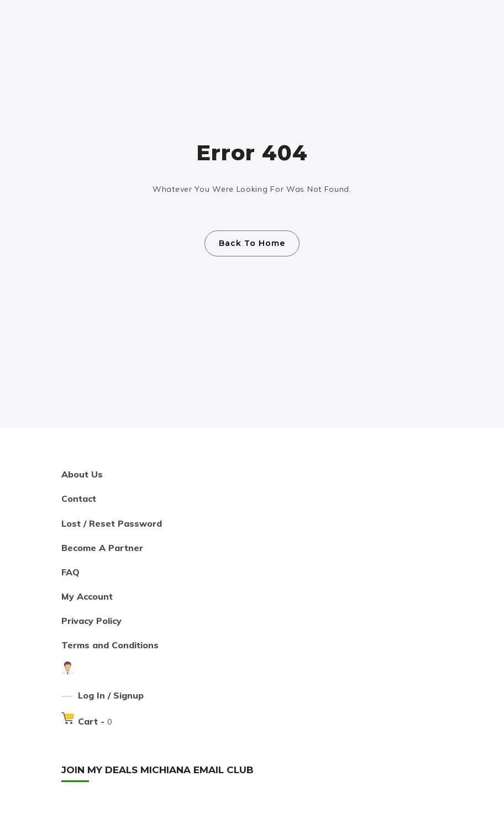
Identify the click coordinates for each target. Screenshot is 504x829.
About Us (82, 474)
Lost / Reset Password (112, 523)
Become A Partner (102, 548)
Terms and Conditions (110, 645)
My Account (87, 596)
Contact (79, 499)
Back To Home (252, 243)
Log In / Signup (111, 695)
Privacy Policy (91, 621)
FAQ (70, 572)
